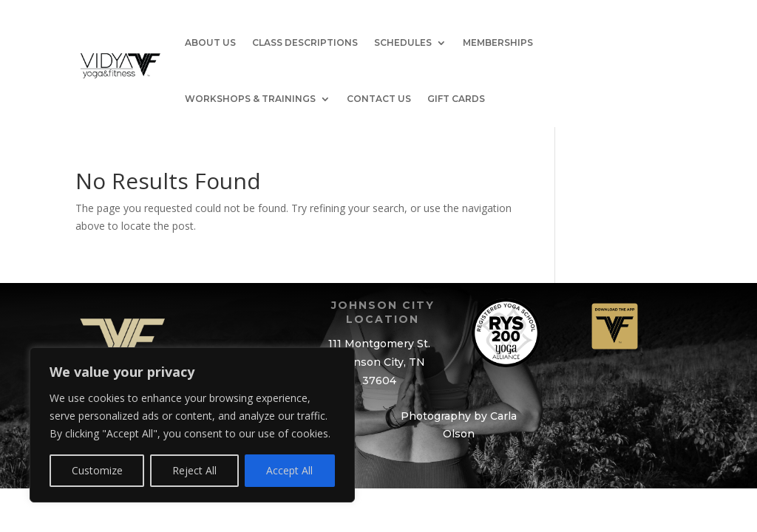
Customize (97, 470)
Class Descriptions (305, 42)
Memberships (498, 42)
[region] (192, 425)
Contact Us (379, 99)
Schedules (403, 42)
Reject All (194, 470)
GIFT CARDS (456, 99)
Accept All (289, 470)
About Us (210, 42)
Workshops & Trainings (250, 99)
